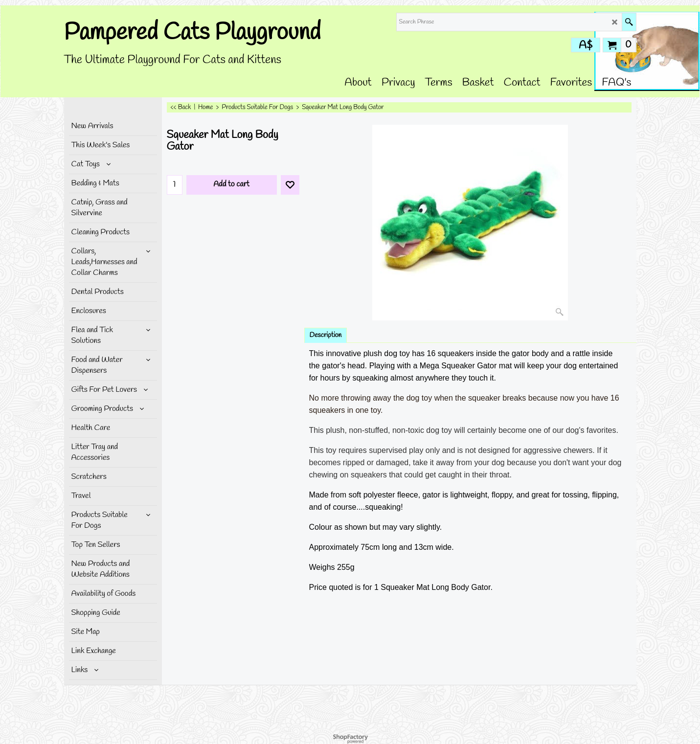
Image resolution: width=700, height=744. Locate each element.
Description (326, 335)
